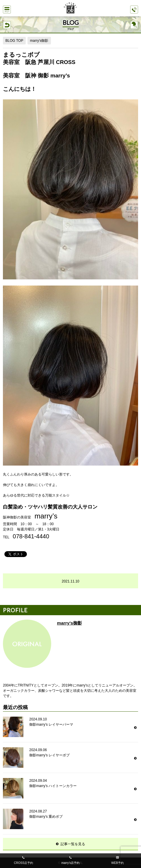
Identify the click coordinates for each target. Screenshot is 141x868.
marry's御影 (39, 41)
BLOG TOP (14, 41)
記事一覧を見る (73, 844)
